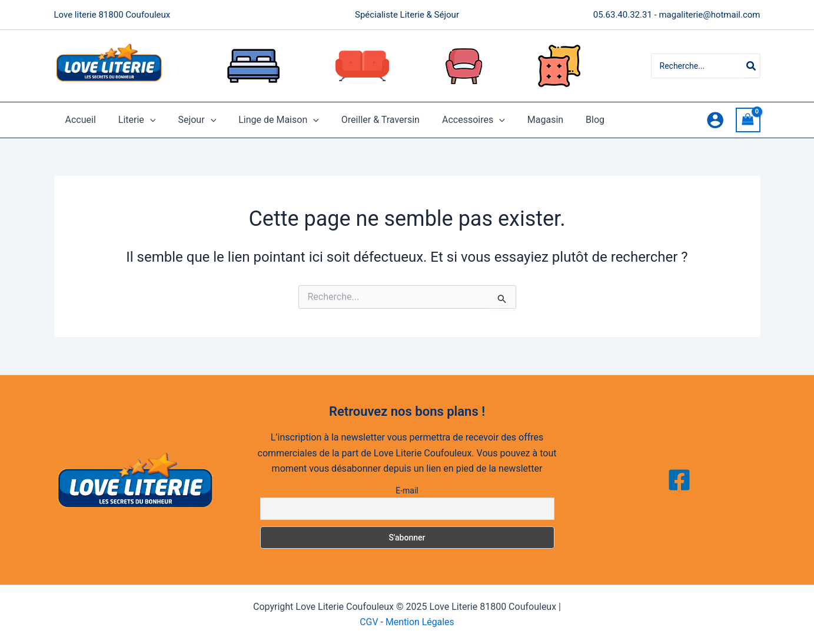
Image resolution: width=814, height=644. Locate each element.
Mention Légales (420, 622)
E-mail (407, 490)
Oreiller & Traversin (365, 120)
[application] (145, 120)
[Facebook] (679, 480)
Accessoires (454, 120)
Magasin (522, 120)
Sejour (188, 120)
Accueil (79, 120)
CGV (369, 622)
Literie (132, 120)
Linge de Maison (266, 120)
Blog (569, 120)
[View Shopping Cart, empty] (748, 120)
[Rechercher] (752, 66)
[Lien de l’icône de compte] (715, 120)
